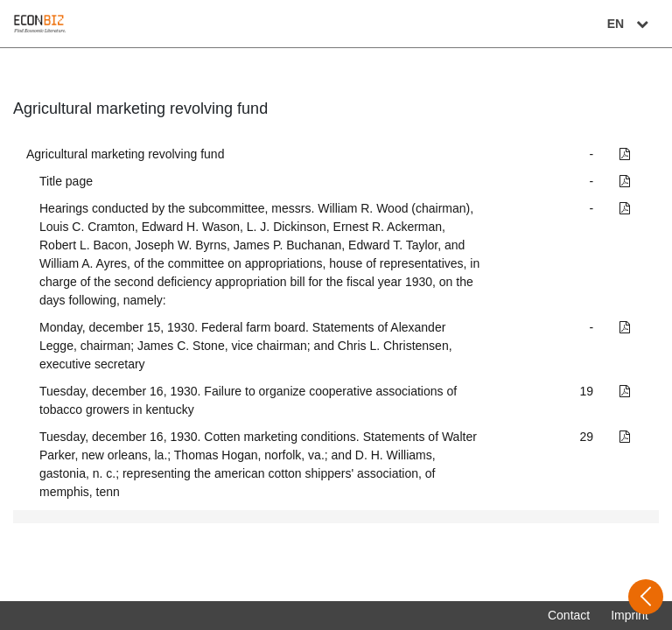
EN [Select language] (630, 24)
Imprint (630, 615)
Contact (569, 615)
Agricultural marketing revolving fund (125, 154)
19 (587, 391)
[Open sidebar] (646, 597)
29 (587, 437)
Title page (66, 181)
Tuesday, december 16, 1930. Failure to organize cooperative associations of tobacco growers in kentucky (248, 400)
